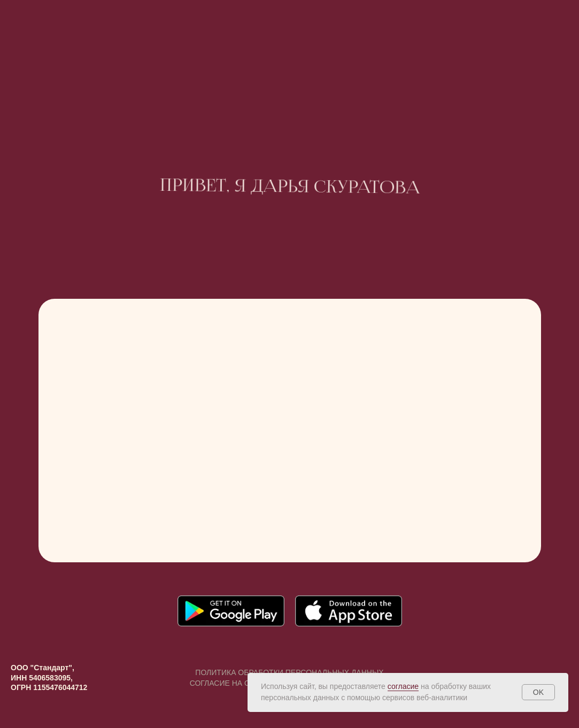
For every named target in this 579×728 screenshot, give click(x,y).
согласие (403, 686)
